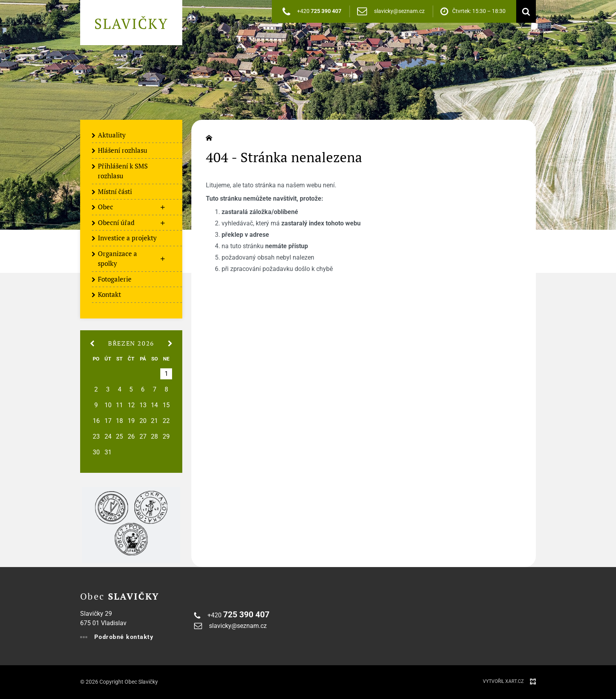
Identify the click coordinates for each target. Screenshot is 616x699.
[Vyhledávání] (524, 11)
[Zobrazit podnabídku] (163, 207)
